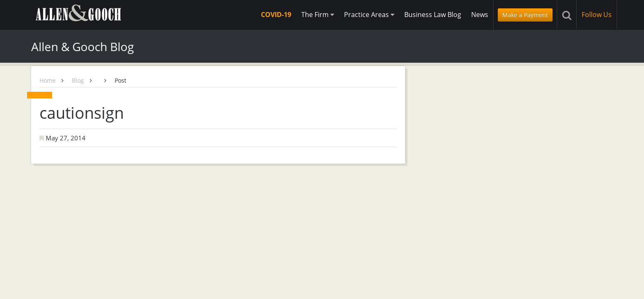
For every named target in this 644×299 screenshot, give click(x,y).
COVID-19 (276, 15)
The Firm (318, 15)
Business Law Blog (433, 15)
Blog (78, 80)
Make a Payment (525, 15)
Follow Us (597, 15)
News (480, 15)
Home (48, 80)
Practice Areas (369, 15)
